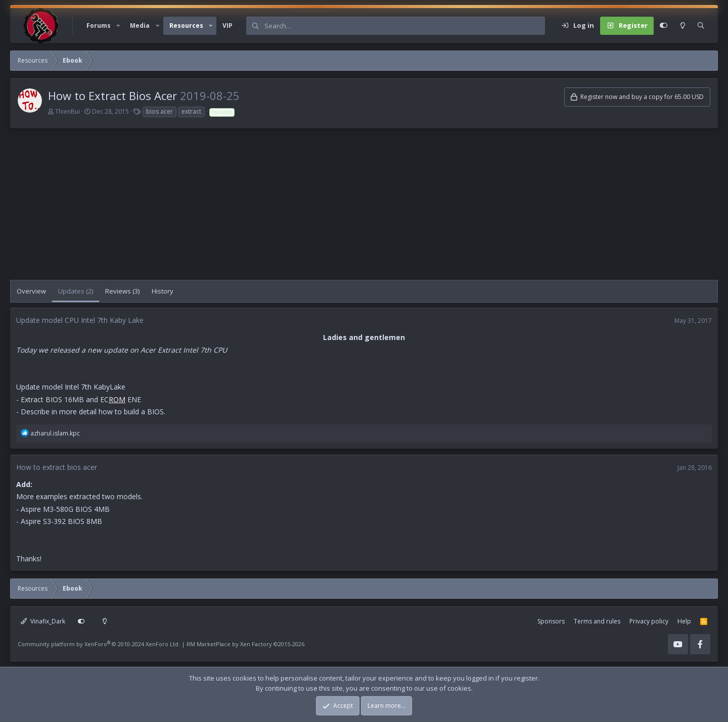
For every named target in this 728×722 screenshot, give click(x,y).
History (163, 291)
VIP (227, 26)
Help (684, 621)
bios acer (160, 111)
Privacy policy (649, 621)
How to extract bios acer (57, 467)
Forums (99, 26)
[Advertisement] (313, 209)
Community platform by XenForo (99, 644)
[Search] (404, 26)
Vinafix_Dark (43, 621)
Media (140, 26)
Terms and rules (597, 621)
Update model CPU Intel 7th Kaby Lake (80, 320)
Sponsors (551, 621)
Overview (31, 291)
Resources (186, 26)
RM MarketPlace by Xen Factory (245, 644)
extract (191, 111)
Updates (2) (76, 291)
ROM (117, 399)
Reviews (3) (122, 291)
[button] (118, 26)
